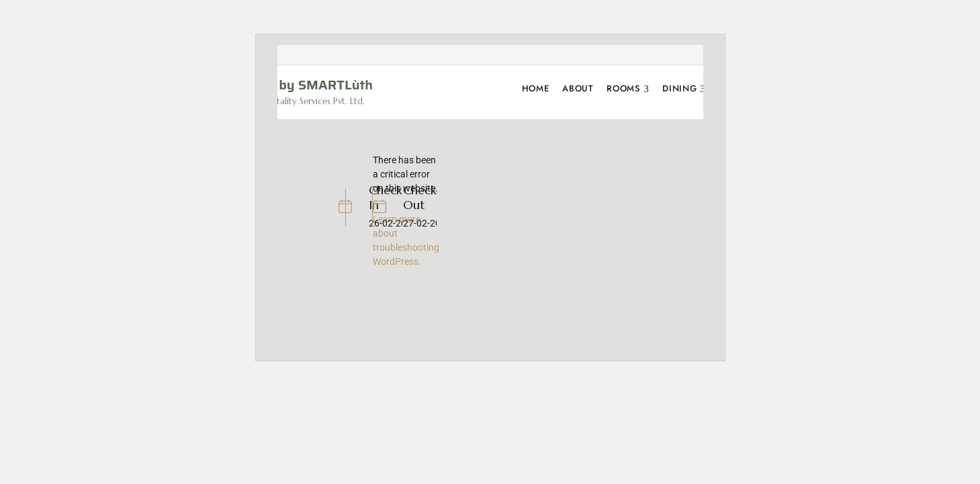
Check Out (420, 197)
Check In (386, 197)
